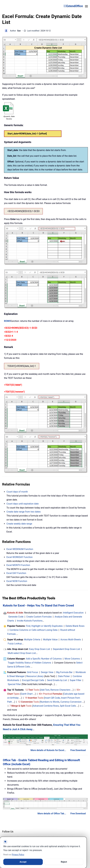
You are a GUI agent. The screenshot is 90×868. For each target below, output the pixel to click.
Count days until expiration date (23, 504)
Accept (23, 862)
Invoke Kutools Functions (30, 621)
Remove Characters (60, 690)
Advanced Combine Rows (46, 706)
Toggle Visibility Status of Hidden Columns (29, 663)
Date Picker (64, 676)
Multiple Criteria (32, 640)
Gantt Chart (27, 694)
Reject (64, 862)
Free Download (78, 750)
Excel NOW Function (17, 581)
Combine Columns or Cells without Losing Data (33, 630)
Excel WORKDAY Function (20, 557)
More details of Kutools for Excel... (48, 750)
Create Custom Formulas (39, 617)
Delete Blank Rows (75, 626)
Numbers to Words (50, 702)
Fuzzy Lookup (15, 644)
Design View (47, 672)
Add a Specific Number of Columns (44, 659)
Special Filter (14, 684)
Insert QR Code (52, 698)
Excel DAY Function (16, 573)
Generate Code (16, 617)
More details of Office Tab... (52, 814)
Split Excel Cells (68, 706)
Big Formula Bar (64, 672)
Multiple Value (51, 640)
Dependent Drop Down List (67, 649)
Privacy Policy (18, 855)
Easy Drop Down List (40, 649)
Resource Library (35, 676)
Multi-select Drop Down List (22, 653)
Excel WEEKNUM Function (20, 549)
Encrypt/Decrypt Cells (33, 680)
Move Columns (72, 659)
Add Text (45, 690)
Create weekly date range (19, 524)
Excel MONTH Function (18, 565)
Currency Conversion (71, 702)
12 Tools (32, 690)
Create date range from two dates (24, 512)
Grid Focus (32, 672)
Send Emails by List (57, 680)
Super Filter (76, 680)
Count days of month (17, 492)
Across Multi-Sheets (71, 640)
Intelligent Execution (73, 613)
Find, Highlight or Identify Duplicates (44, 626)
